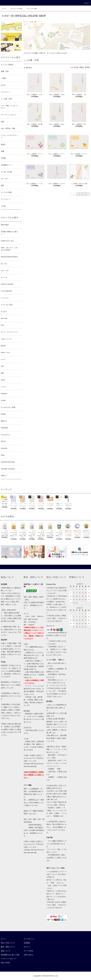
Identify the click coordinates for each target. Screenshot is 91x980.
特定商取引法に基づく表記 (10, 955)
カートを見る (28, 951)
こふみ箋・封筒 (32, 22)
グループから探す (31, 9)
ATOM (7, 963)
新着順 (87, 67)
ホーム (4, 9)
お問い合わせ (28, 955)
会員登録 (27, 943)
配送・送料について (8, 947)
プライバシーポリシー (9, 959)
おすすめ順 (74, 67)
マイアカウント (29, 939)
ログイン (27, 947)
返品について (6, 951)
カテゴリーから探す (15, 9)
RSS (2, 963)
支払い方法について (8, 943)
